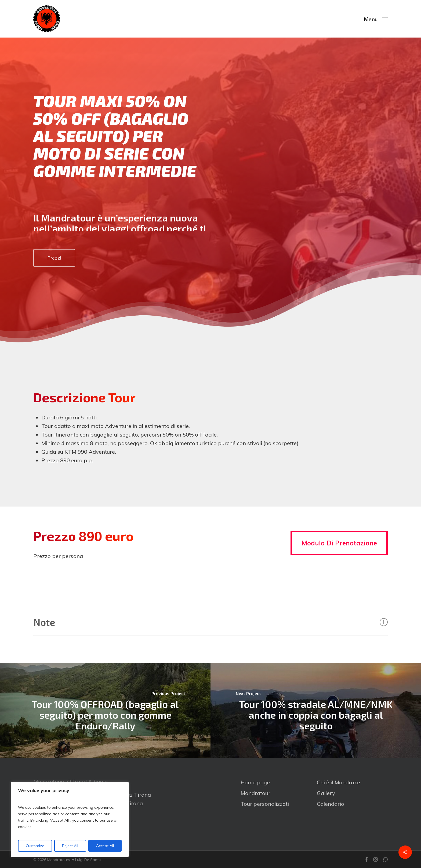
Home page (255, 782)
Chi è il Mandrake (338, 782)
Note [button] (210, 622)
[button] (376, 19)
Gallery (326, 793)
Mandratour (255, 793)
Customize (35, 846)
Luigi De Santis (88, 860)
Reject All (70, 846)
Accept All (105, 846)
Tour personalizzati (265, 804)
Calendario (331, 804)
